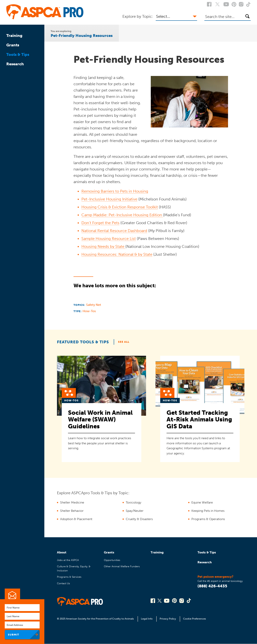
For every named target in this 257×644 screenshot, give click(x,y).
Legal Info (147, 619)
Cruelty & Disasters (139, 519)
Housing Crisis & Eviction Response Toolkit (120, 207)
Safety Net (94, 305)
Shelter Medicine (72, 502)
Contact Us (63, 583)
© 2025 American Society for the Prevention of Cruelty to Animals (96, 619)
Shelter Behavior (72, 511)
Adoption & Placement (76, 519)
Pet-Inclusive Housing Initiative (109, 199)
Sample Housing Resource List (109, 239)
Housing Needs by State (103, 246)
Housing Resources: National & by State (117, 254)
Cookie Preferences (195, 619)
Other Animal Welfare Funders (122, 566)
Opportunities (112, 560)
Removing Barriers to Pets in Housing (115, 191)
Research (15, 64)
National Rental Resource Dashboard (114, 231)
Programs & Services (69, 577)
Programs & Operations (208, 519)
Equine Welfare (202, 502)
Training (14, 36)
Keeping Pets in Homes (208, 511)
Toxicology (134, 502)
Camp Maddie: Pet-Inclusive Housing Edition (122, 215)
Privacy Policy (168, 619)
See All (124, 342)
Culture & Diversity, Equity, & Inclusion (74, 568)
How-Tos (89, 311)
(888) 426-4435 (212, 586)
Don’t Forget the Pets (100, 223)
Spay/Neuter (135, 511)
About (62, 552)
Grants (13, 45)
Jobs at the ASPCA (68, 560)
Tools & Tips (18, 54)
